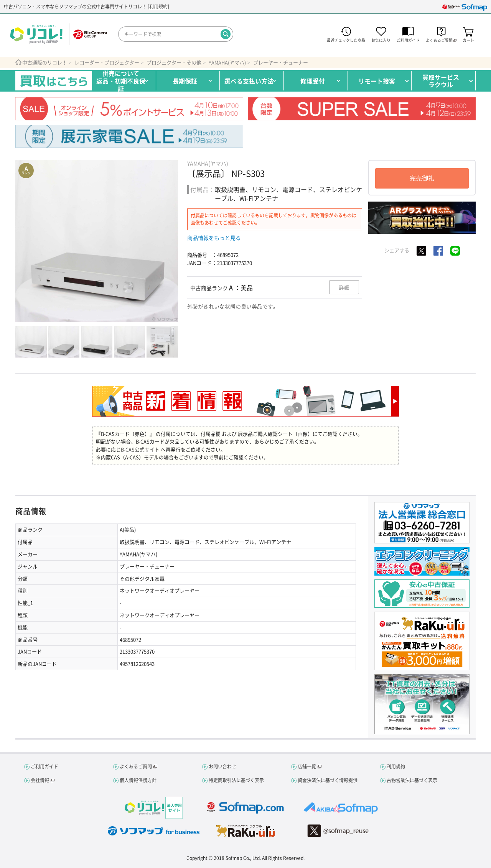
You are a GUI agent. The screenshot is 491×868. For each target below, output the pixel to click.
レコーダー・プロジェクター (107, 62)
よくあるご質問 (136, 766)
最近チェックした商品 (346, 42)
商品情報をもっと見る (214, 238)
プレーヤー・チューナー (281, 62)
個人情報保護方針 (138, 780)
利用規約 (158, 7)
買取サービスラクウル (441, 81)
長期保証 (185, 81)
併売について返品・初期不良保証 (121, 81)
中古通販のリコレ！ (45, 62)
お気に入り (381, 42)
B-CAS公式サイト (140, 449)
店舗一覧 (307, 766)
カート (468, 42)
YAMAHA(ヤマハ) (227, 62)
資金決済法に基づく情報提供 (328, 780)
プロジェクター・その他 (174, 62)
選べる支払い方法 (249, 81)
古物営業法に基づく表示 (412, 780)
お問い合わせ (222, 766)
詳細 (344, 287)
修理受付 (313, 81)
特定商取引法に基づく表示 (236, 780)
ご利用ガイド (408, 42)
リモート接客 (377, 81)
